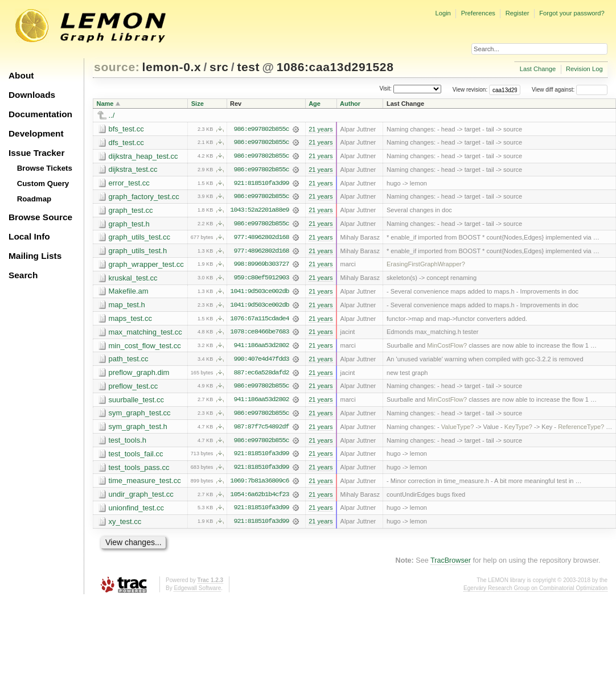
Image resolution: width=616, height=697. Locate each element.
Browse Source (40, 217)
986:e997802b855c (261, 129)
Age (315, 104)
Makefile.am (129, 293)
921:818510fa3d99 (261, 184)
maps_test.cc (131, 320)
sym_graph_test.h (138, 429)
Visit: (385, 89)
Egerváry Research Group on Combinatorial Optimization (535, 591)
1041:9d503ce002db (259, 293)
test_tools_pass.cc (139, 470)
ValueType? (458, 430)
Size (198, 104)
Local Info (29, 236)
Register (518, 13)
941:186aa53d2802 (261, 348)
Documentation (40, 114)
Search (23, 275)
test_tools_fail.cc (136, 457)
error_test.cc (129, 183)
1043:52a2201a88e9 (259, 211)
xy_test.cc (125, 525)
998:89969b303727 (261, 266)
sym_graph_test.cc (140, 416)
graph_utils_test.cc (139, 238)
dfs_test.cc (126, 143)
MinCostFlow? (447, 348)
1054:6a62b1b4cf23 (259, 498)
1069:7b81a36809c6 (259, 484)
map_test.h (127, 306)
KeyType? (518, 430)
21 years (321, 129)
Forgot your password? (572, 13)
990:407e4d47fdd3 (261, 361)
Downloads (32, 95)
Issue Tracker (36, 153)
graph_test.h (129, 224)
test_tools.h (128, 443)
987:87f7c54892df (261, 430)
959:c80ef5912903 (261, 279)
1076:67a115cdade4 (259, 320)
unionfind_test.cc (137, 511)
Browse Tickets (45, 168)
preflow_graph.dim (139, 375)
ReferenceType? (581, 430)
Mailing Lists (35, 256)
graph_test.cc (131, 211)
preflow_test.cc (134, 388)
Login (443, 13)
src (219, 67)
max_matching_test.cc (145, 334)
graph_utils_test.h (138, 252)
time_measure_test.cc (145, 484)
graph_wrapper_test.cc (146, 265)
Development (36, 133)
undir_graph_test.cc (141, 498)
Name (105, 104)
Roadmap (34, 199)
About (21, 75)
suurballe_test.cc (137, 402)
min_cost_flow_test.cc (145, 347)
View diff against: (570, 90)
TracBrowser (451, 564)
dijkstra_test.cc (133, 170)
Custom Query (43, 183)
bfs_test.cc (126, 129)
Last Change (538, 69)
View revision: (470, 90)
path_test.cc (129, 361)
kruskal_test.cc (133, 279)
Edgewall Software (197, 591)
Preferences (478, 13)
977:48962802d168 (261, 238)
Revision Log (584, 69)
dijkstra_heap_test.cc (143, 156)
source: (117, 67)
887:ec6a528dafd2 (261, 375)
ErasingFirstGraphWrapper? (426, 266)
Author (350, 104)
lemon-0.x (172, 67)
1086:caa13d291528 (335, 67)
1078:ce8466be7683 (259, 334)
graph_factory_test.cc (144, 197)
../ (112, 115)
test (248, 67)
